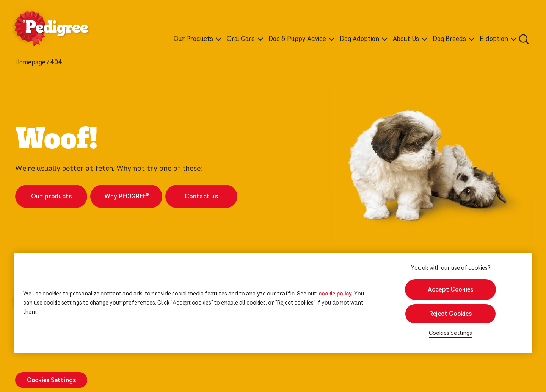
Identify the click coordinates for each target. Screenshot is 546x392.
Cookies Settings (51, 380)
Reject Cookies (451, 314)
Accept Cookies (451, 290)
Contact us (201, 196)
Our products (51, 196)
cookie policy (335, 294)
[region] (273, 303)
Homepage (30, 62)
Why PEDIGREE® (126, 196)
